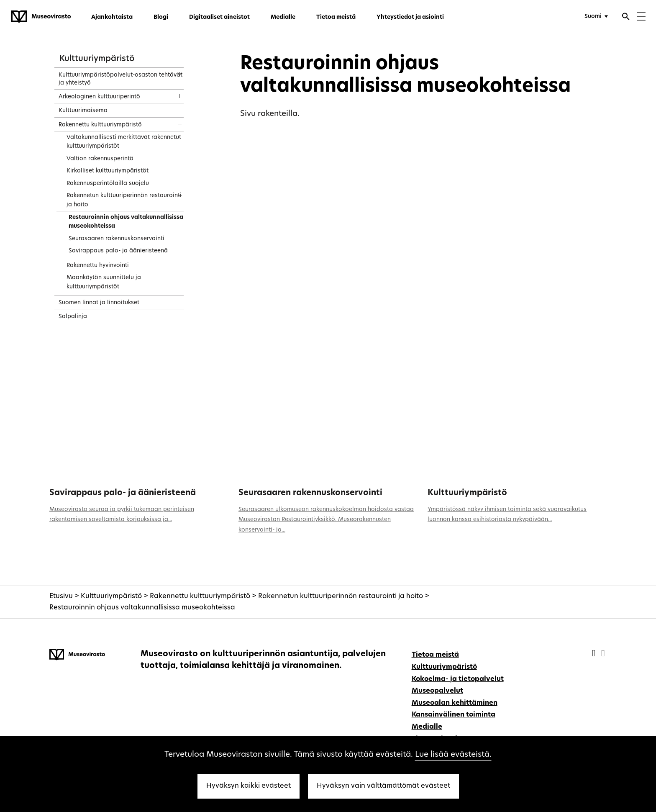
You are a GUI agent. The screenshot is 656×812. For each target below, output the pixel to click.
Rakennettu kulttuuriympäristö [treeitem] (100, 125)
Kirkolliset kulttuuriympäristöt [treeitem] (108, 171)
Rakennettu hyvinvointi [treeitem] (98, 266)
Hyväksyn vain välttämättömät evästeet (383, 786)
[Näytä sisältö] (172, 72)
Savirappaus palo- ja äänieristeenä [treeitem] (118, 251)
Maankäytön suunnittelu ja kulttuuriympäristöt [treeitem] (104, 282)
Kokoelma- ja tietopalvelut (458, 679)
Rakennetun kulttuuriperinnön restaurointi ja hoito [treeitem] (124, 200)
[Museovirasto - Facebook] (595, 654)
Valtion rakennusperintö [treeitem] (100, 159)
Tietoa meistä (336, 17)
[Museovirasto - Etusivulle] (41, 17)
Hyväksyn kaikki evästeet (249, 786)
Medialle (283, 17)
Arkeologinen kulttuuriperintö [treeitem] (99, 97)
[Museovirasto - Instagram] (603, 654)
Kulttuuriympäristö (97, 59)
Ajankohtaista (112, 17)
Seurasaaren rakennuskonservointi (310, 493)
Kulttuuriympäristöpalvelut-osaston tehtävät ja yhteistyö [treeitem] (120, 79)
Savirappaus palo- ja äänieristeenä (123, 493)
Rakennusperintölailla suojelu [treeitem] (108, 184)
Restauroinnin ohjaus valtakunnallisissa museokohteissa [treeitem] (126, 222)
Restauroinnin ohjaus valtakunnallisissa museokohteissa (142, 608)
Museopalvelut (437, 691)
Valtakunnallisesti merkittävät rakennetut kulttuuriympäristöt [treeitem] (124, 142)
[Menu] (641, 17)
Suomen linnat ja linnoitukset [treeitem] (99, 303)
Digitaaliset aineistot (219, 17)
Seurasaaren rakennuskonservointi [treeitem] (117, 239)
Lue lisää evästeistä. (453, 755)
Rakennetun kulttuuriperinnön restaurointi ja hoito (341, 596)
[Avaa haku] (626, 18)
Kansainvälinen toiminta (454, 715)
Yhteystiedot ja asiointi (410, 17)
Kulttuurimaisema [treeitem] (83, 111)
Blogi (161, 17)
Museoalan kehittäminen (455, 703)
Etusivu (61, 596)
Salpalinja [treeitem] (73, 317)
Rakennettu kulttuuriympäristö (200, 596)
